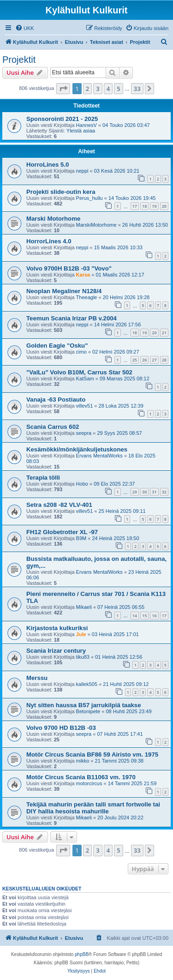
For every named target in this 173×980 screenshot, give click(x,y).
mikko (83, 761)
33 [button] (137, 89)
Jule (81, 634)
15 (144, 616)
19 (154, 206)
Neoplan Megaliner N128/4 (64, 291)
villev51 (85, 406)
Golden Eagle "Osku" (57, 346)
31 (154, 492)
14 (135, 616)
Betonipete (88, 711)
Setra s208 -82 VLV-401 (59, 505)
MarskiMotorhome (96, 225)
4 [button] (108, 89)
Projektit (19, 60)
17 (135, 206)
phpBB (82, 954)
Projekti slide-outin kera (61, 192)
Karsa (83, 275)
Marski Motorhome (53, 219)
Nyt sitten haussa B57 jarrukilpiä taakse (84, 705)
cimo (81, 352)
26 (144, 360)
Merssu (37, 678)
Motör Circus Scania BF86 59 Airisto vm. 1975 (92, 755)
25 (135, 360)
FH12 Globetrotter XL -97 (62, 532)
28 (164, 360)
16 (154, 616)
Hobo (82, 484)
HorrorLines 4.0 (49, 241)
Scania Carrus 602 (53, 427)
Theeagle (87, 297)
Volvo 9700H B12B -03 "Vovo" (69, 268)
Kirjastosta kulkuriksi (57, 628)
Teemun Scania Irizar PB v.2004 (72, 318)
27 (154, 360)
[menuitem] (25, 28)
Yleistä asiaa (81, 131)
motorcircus (89, 783)
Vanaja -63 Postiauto (56, 400)
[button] (63, 89)
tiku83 (83, 657)
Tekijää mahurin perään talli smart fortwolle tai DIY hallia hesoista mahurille (93, 808)
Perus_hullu (89, 198)
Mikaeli (84, 607)
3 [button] (98, 89)
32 (164, 492)
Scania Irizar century (56, 651)
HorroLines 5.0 (48, 165)
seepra (84, 433)
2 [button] (87, 89)
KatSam (85, 379)
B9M (81, 538)
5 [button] (118, 89)
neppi (82, 171)
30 (144, 492)
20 (164, 206)
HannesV (86, 125)
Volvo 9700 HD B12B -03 (61, 728)
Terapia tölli (43, 478)
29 (135, 492)
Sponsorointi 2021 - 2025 (62, 119)
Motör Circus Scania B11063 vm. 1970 (81, 777)
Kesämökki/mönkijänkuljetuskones (77, 449)
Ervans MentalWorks (99, 456)
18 (144, 206)
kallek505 (87, 684)
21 (164, 333)
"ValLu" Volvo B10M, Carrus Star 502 (79, 372)
